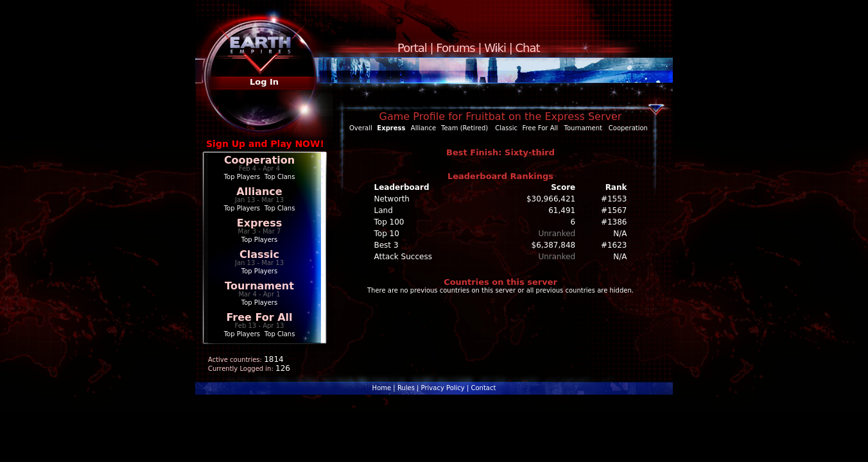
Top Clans (280, 177)
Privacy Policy (443, 388)
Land (384, 210)
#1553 (614, 199)
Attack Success (403, 257)
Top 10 (387, 234)
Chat (528, 48)
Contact (483, 388)
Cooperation (259, 160)
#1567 (614, 210)
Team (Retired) (464, 128)
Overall (361, 128)
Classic (259, 254)
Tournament (259, 286)
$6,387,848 (554, 245)
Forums (455, 48)
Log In (264, 82)
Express (260, 223)
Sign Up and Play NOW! (265, 144)
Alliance (259, 192)
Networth (392, 199)
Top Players (242, 177)
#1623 (614, 245)
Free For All (259, 317)
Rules (406, 388)
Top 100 (389, 222)
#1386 (614, 222)
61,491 (562, 210)
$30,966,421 (551, 199)
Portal (412, 48)
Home (382, 388)
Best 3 (386, 245)
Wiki (495, 48)
